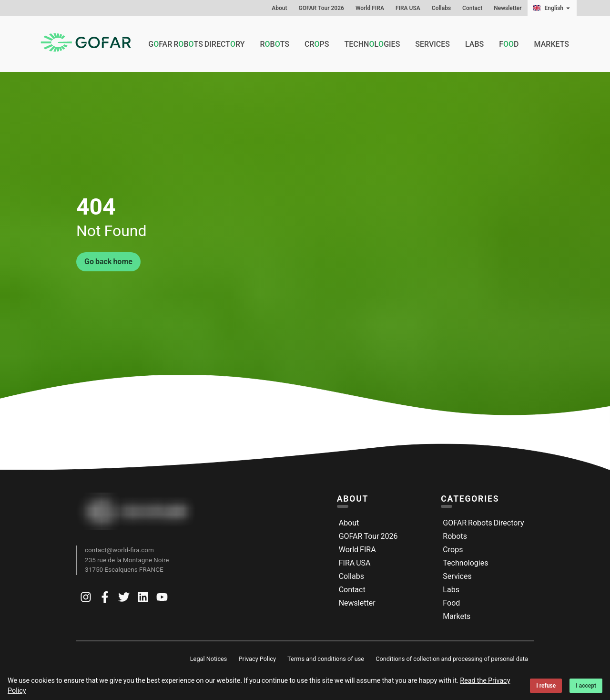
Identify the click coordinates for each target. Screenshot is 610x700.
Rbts (274, 44)
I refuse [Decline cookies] (546, 686)
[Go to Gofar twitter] (124, 599)
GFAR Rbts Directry (196, 44)
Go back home (108, 262)
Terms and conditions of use (326, 659)
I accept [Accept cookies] (586, 686)
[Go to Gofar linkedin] (143, 599)
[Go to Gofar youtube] (162, 599)
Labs (474, 44)
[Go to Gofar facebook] (105, 599)
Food (451, 603)
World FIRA (370, 8)
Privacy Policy (257, 659)
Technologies (465, 563)
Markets (552, 44)
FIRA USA (408, 8)
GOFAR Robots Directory (483, 523)
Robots (455, 536)
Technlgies (372, 44)
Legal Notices (209, 659)
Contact (472, 8)
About (279, 8)
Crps (317, 44)
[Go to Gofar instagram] (86, 599)
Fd (509, 44)
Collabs (441, 8)
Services (432, 44)
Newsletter (508, 8)
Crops (453, 550)
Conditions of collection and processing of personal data (452, 659)
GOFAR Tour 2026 (321, 8)
